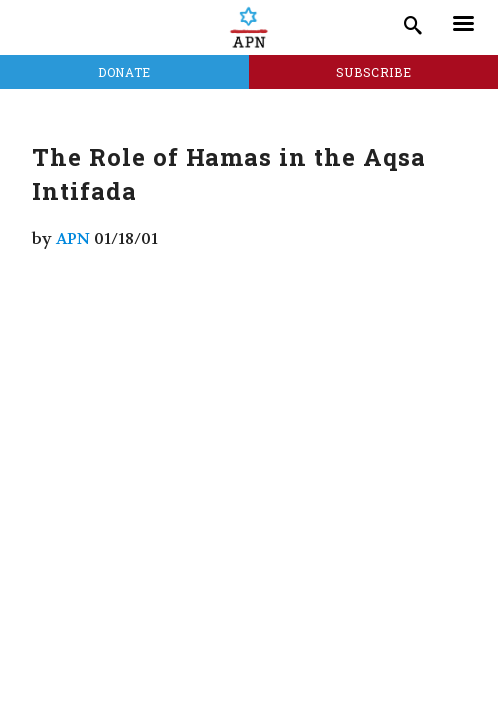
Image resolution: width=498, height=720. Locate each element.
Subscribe (374, 72)
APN (73, 238)
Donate (124, 72)
